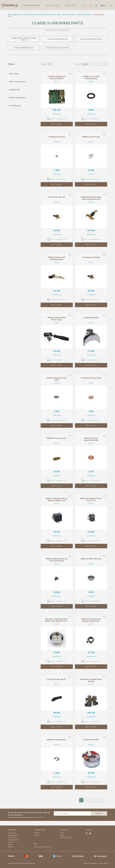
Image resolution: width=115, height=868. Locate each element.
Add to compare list (57, 119)
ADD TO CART (57, 124)
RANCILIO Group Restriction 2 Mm (91, 439)
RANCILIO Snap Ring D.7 (57, 740)
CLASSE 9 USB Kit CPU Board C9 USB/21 (57, 78)
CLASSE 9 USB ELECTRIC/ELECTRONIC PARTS (24, 39)
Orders (62, 833)
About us (10, 842)
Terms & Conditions (13, 840)
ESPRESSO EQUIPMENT (31, 5)
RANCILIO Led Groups (91, 137)
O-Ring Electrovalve (57, 137)
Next (104, 800)
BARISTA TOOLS (53, 5)
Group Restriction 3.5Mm (91, 378)
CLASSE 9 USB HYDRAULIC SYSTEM (91, 39)
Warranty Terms (12, 838)
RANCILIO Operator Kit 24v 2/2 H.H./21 (91, 499)
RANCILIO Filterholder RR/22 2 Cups (57, 319)
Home (9, 15)
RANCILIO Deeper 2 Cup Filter (57, 379)
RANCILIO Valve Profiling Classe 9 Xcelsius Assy (91, 198)
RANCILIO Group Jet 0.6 (57, 438)
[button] (83, 5)
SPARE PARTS (70, 5)
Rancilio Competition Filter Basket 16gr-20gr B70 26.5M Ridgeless (57, 620)
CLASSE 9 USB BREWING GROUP (24, 48)
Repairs (10, 845)
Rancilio (57, 81)
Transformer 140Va (91, 740)
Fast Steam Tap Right (91, 257)
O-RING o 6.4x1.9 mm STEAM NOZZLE (91, 78)
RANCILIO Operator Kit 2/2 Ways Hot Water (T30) (57, 499)
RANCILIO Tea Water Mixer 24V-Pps (91, 680)
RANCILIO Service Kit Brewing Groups (57, 258)
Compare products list (66, 838)
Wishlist (62, 835)
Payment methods (13, 835)
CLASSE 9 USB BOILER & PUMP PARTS (57, 48)
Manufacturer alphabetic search (43, 847)
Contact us (37, 833)
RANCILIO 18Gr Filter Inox (91, 559)
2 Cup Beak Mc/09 (91, 318)
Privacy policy (12, 833)
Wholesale (11, 847)
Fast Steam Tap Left (57, 197)
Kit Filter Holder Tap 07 (57, 679)
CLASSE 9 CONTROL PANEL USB (57, 39)
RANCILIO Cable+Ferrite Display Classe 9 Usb (91, 620)
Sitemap (36, 835)
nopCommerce (94, 863)
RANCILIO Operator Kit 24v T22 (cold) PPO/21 (57, 560)
